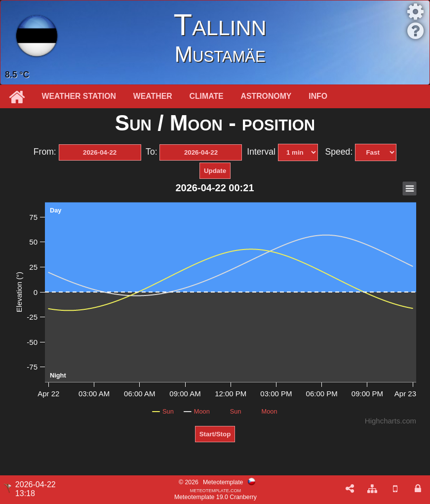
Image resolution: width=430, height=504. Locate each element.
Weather (153, 96)
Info (318, 96)
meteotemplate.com (215, 490)
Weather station (79, 96)
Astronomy (266, 96)
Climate (207, 96)
